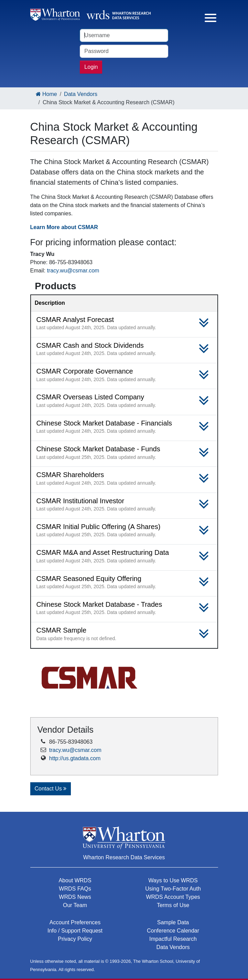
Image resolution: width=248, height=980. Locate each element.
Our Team (75, 905)
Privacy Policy (75, 939)
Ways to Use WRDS (173, 880)
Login (91, 67)
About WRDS (75, 880)
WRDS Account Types (173, 897)
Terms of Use (173, 905)
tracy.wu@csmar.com (73, 271)
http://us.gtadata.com (75, 758)
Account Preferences (75, 922)
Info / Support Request (75, 931)
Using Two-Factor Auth (173, 889)
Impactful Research (173, 939)
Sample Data (173, 922)
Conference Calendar (173, 931)
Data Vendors (81, 94)
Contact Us (51, 789)
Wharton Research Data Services (124, 857)
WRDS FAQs (75, 889)
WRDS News (75, 897)
